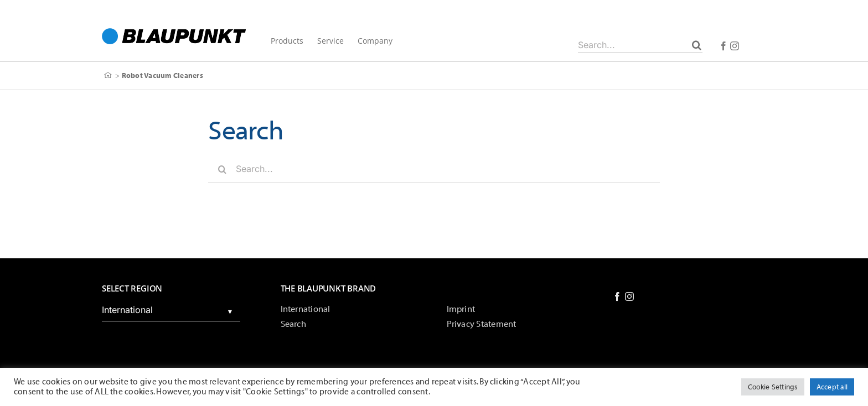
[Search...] (640, 45)
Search (293, 324)
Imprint (461, 309)
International (306, 309)
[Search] (697, 45)
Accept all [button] (832, 387)
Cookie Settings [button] (773, 387)
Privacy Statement (482, 324)
